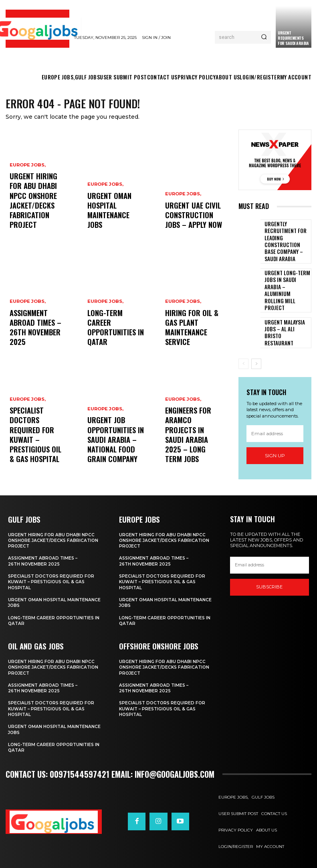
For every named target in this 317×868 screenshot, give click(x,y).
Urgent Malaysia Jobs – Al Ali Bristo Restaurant (286, 307)
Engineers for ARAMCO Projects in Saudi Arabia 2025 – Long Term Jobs (192, 450)
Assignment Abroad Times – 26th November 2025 (44, 559)
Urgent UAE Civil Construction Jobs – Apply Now (194, 220)
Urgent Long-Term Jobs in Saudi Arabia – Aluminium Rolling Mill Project (287, 272)
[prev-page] (243, 338)
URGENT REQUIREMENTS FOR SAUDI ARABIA (293, 38)
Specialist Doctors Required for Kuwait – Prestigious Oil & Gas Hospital (38, 450)
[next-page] (256, 338)
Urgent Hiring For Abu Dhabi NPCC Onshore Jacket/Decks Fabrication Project (55, 538)
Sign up (275, 430)
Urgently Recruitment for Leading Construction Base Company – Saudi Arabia (287, 236)
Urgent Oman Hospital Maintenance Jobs (38, 600)
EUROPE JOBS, (28, 188)
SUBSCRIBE (269, 585)
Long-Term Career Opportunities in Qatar (112, 337)
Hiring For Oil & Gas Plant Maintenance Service (192, 337)
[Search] (264, 37)
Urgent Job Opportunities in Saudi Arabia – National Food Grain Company (115, 447)
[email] (275, 408)
